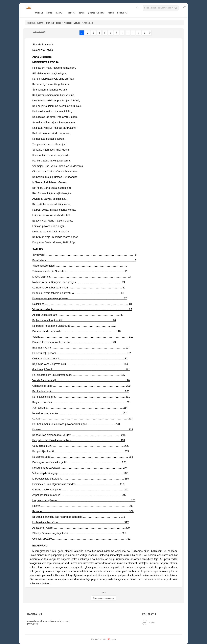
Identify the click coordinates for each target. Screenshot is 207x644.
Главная (39, 13)
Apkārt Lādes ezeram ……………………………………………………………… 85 (78, 315)
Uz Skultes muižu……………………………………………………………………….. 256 (80, 446)
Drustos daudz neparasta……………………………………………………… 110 (76, 331)
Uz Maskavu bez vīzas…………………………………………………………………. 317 (80, 522)
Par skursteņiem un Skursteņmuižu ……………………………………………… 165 (79, 375)
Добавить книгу (96, 13)
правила (66, 621)
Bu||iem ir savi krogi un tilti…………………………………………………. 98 (74, 320)
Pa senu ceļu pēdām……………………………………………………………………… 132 (82, 353)
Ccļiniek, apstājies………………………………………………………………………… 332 (81, 539)
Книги (49, 13)
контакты (46, 621)
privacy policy (33, 624)
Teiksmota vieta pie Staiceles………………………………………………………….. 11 (80, 271)
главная (31, 621)
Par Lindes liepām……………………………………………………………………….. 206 (81, 391)
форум (38, 621)
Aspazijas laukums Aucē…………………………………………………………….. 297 (79, 495)
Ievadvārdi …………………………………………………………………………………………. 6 (85, 255)
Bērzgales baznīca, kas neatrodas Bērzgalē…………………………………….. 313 (79, 517)
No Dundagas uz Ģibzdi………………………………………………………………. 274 (80, 468)
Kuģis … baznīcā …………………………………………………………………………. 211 (82, 402)
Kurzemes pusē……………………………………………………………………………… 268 (83, 457)
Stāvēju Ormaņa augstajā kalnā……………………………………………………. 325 (79, 533)
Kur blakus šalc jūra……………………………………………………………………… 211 (81, 397)
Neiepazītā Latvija (72, 23)
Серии (82, 13)
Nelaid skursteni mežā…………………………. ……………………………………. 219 (80, 413)
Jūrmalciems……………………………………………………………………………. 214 (80, 408)
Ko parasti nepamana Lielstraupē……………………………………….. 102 (74, 326)
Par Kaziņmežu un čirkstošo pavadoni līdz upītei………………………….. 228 (76, 424)
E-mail (149, 622)
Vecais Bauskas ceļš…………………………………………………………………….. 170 (81, 380)
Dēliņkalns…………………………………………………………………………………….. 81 (82, 304)
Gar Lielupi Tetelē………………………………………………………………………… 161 (81, 369)
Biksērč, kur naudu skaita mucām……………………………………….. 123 (74, 342)
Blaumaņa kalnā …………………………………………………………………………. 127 (81, 348)
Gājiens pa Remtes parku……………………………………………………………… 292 (80, 490)
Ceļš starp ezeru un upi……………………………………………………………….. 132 (80, 359)
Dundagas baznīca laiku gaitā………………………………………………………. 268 (79, 462)
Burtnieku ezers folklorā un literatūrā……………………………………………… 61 (78, 293)
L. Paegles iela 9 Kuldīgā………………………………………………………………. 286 (81, 479)
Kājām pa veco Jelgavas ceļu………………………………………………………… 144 (80, 364)
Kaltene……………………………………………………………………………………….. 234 (83, 430)
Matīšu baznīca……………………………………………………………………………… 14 (82, 277)
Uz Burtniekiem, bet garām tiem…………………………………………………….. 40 (79, 288)
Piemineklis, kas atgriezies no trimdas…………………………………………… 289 (78, 484)
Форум (111, 13)
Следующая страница (104, 598)
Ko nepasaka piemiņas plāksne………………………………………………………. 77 (80, 299)
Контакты (122, 13)
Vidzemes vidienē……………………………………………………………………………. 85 (82, 309)
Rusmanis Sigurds (53, 23)
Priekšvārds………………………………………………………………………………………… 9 (84, 260)
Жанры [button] (59, 13)
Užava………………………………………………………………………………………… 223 (83, 419)
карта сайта (56, 621)
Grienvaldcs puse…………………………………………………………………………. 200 (81, 386)
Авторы (72, 13)
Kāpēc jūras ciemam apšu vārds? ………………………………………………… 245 (79, 435)
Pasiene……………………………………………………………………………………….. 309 (83, 511)
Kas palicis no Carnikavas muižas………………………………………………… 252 (79, 440)
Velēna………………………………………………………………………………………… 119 (83, 337)
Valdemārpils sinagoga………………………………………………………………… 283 (80, 473)
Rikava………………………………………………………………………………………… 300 (83, 506)
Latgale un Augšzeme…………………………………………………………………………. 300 (84, 500)
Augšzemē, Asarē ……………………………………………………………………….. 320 (81, 528)
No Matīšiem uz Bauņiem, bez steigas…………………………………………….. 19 (79, 282)
